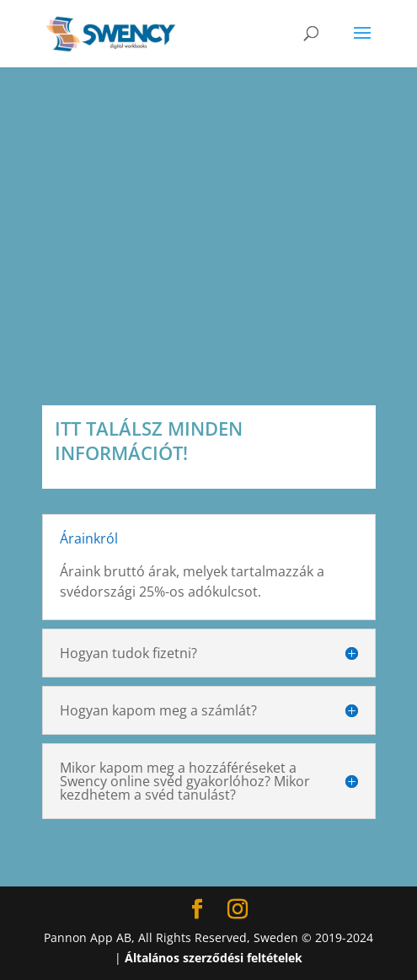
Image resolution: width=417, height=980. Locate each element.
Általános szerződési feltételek (214, 958)
